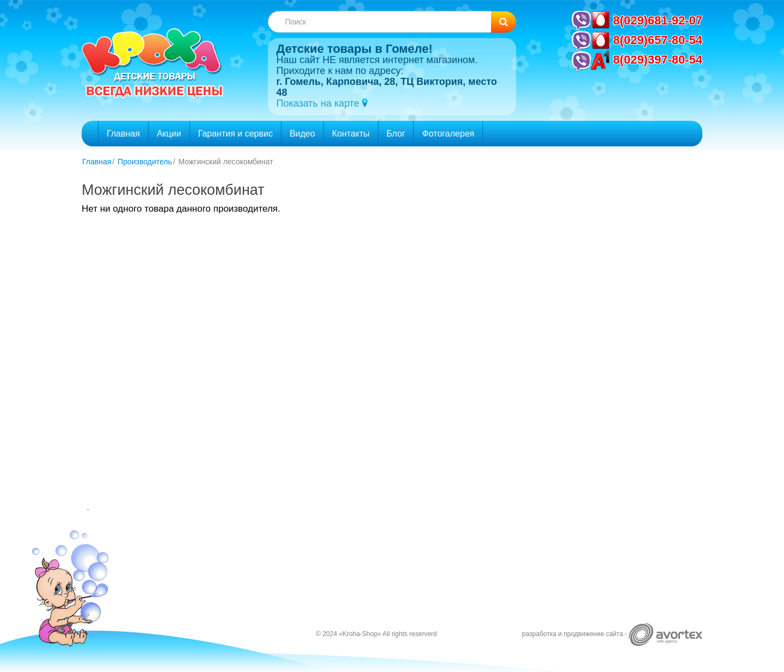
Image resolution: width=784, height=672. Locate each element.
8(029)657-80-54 (658, 40)
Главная (123, 134)
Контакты (351, 134)
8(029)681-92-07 (658, 20)
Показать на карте (319, 103)
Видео (302, 134)
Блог (396, 134)
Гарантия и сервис (235, 134)
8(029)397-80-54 (658, 60)
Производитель (145, 162)
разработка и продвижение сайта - (612, 634)
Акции (169, 134)
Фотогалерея (448, 134)
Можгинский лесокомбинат (226, 162)
